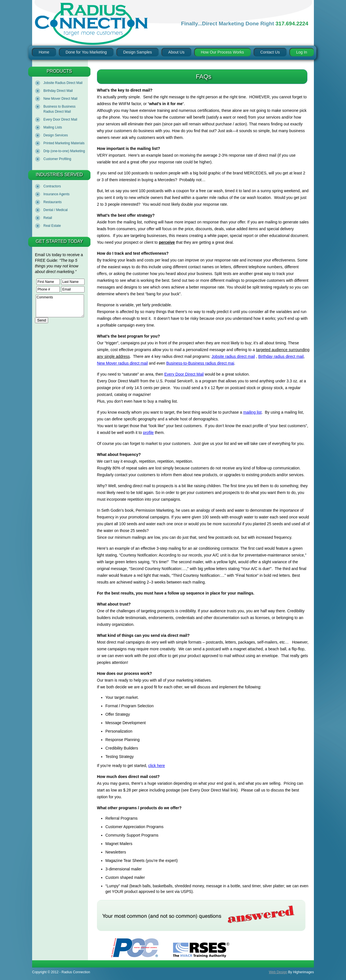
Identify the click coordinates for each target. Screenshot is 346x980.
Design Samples (137, 52)
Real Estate (52, 226)
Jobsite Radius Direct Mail (63, 83)
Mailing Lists (53, 127)
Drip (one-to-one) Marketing (64, 151)
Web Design (278, 972)
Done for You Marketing (86, 52)
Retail (48, 218)
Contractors (52, 186)
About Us (176, 52)
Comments (60, 306)
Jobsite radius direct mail (233, 356)
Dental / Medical (56, 210)
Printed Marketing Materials (64, 143)
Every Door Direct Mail (60, 119)
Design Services (56, 135)
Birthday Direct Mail (58, 91)
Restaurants (53, 202)
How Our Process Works (222, 52)
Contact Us (270, 52)
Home (44, 52)
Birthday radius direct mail (281, 356)
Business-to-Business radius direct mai (200, 363)
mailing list (252, 412)
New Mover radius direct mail (122, 363)
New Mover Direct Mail (60, 99)
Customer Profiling (57, 159)
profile (148, 433)
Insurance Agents (56, 194)
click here (157, 766)
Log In (302, 52)
